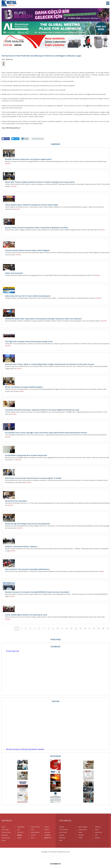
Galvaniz (47, 830)
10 (58, 628)
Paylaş (7, 139)
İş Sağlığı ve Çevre (47, 835)
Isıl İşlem (47, 827)
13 (71, 628)
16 (85, 628)
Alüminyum (5, 835)
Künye (97, 830)
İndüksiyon (47, 832)
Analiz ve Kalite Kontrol (6, 838)
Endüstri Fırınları (35, 827)
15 (80, 628)
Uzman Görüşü (82, 830)
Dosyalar (62, 835)
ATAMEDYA (55, 864)
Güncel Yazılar (63, 832)
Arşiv (96, 835)
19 (99, 628)
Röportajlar (62, 838)
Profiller (80, 838)
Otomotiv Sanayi (6, 832)
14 (76, 628)
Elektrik (19, 838)
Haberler (62, 827)
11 (62, 628)
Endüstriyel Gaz (35, 832)
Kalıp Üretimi (48, 838)
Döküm (4, 827)
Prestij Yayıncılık (13, 651)
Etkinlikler (81, 835)
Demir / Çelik (5, 830)
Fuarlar (80, 832)
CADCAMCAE (21, 827)
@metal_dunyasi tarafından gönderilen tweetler (25, 749)
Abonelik (97, 838)
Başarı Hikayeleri (83, 827)
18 (94, 628)
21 (108, 628)
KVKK (61, 840)
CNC (19, 830)
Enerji (32, 830)
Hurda (33, 838)
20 (103, 628)
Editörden (98, 827)
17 (89, 628)
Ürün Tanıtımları (64, 830)
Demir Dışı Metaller (20, 833)
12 (67, 628)
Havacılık (33, 835)
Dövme (19, 835)
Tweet (16, 139)
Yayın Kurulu (98, 832)
